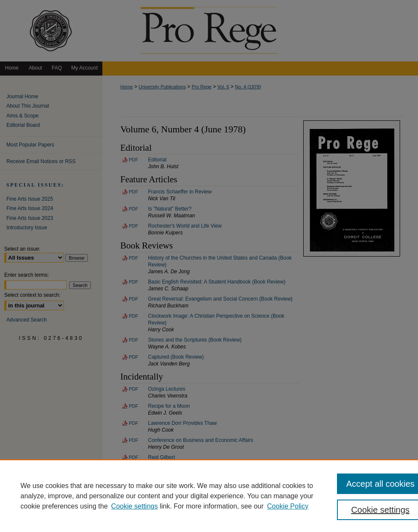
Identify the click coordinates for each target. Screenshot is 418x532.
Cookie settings (135, 506)
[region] (209, 496)
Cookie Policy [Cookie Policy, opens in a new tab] (288, 506)
